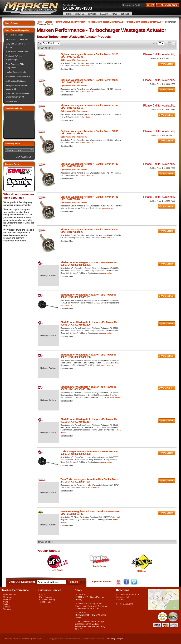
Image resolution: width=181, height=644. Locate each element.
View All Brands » (24, 157)
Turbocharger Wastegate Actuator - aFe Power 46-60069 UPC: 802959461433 (89, 453)
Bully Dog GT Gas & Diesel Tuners (17, 45)
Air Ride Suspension (15, 35)
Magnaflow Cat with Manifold (18, 77)
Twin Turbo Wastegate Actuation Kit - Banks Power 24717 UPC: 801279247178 (90, 480)
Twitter (134, 582)
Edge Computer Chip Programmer (15, 66)
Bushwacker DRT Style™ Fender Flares (91, 616)
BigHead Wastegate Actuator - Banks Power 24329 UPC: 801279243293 (89, 81)
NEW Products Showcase (17, 39)
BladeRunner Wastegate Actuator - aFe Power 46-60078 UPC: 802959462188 (89, 356)
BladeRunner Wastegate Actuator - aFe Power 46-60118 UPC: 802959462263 (89, 420)
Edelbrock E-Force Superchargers (14, 58)
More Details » (87, 66)
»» (98, 608)
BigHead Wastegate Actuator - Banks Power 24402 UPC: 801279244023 (89, 231)
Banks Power (100, 566)
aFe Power (58, 570)
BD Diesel (141, 571)
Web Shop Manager (115, 639)
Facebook (127, 582)
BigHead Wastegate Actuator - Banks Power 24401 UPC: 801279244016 (89, 198)
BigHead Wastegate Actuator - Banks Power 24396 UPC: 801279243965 (89, 132)
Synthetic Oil (11, 101)
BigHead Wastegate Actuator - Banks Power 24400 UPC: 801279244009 (89, 165)
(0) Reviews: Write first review (74, 60)
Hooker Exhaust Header (16, 72)
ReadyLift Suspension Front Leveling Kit (18, 87)
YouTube (119, 582)
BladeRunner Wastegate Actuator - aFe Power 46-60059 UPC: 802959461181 (89, 296)
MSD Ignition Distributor (16, 81)
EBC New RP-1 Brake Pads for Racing (90, 598)
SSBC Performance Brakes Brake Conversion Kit (18, 95)
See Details (167, 64)
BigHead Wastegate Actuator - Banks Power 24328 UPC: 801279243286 (89, 55)
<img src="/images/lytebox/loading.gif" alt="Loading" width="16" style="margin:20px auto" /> (19, 125)
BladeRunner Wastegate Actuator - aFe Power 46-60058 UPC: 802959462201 (89, 264)
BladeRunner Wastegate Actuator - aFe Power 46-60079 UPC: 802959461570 (89, 388)
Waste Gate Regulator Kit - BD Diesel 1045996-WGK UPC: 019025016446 (90, 513)
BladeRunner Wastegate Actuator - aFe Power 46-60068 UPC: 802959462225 (89, 323)
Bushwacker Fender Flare (17, 52)
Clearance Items (168, 5)
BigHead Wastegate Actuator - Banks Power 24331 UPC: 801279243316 (89, 107)
